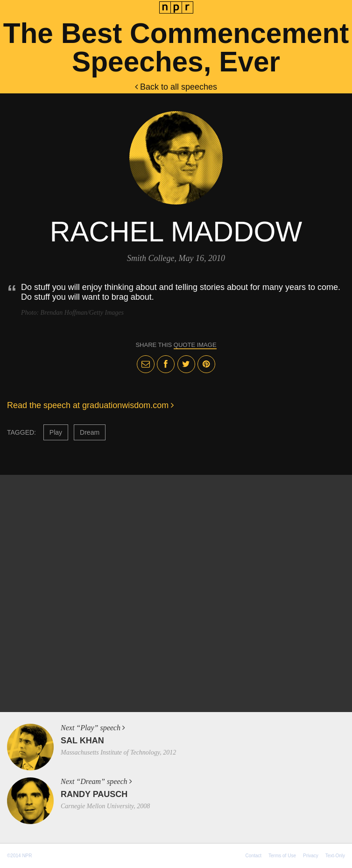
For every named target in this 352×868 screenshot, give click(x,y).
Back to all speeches (176, 87)
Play (56, 432)
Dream (90, 432)
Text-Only (335, 856)
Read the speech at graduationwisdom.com (90, 405)
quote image (195, 345)
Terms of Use (282, 856)
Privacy (311, 856)
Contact (253, 856)
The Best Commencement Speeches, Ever (176, 47)
